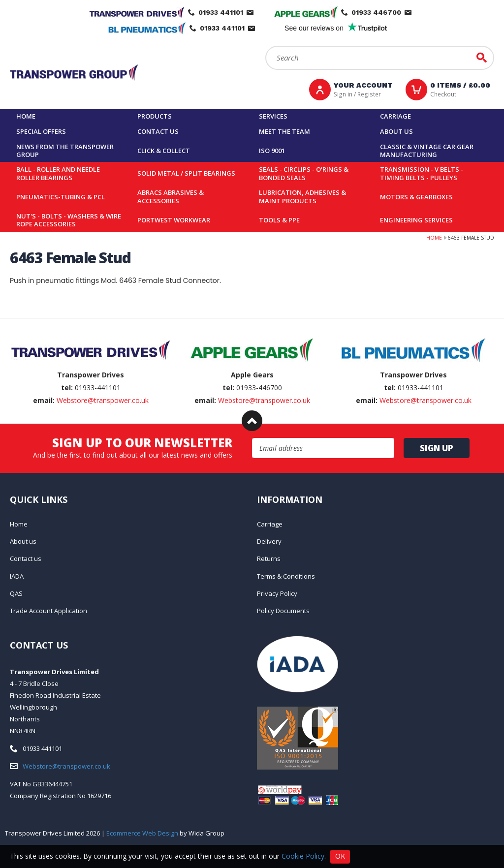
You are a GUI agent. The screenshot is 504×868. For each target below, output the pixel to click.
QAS (16, 593)
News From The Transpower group (65, 151)
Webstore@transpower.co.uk (103, 400)
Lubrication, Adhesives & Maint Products (302, 197)
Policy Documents (283, 611)
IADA (17, 576)
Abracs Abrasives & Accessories (171, 197)
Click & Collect (164, 151)
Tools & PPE (279, 220)
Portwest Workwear (174, 220)
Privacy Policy (277, 593)
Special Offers (41, 131)
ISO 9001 (272, 151)
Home (26, 116)
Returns (269, 558)
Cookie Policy (303, 855)
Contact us (158, 131)
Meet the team (284, 131)
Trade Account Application (48, 611)
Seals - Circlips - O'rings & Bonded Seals (304, 173)
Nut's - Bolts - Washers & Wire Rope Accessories (69, 220)
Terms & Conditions (286, 576)
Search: (266, 46)
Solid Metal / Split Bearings (186, 173)
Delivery (269, 541)
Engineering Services (416, 220)
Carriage (395, 116)
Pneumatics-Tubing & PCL (61, 197)
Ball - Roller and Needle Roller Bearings (58, 173)
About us (396, 131)
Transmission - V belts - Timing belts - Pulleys (422, 173)
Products (155, 116)
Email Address (252, 438)
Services (273, 116)
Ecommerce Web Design (142, 833)
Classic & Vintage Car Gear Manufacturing (427, 151)
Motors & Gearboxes (416, 197)
